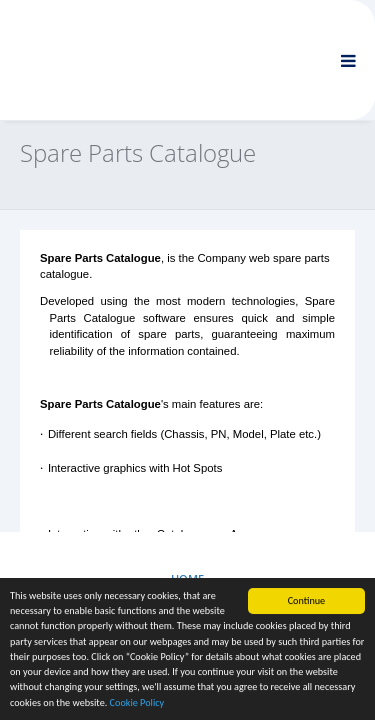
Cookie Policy (137, 703)
